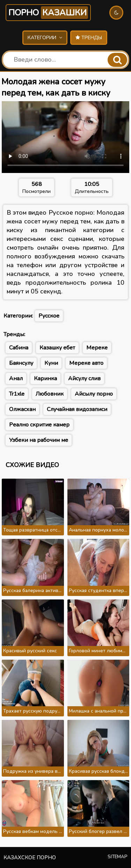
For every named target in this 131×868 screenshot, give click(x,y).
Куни (51, 363)
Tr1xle (17, 394)
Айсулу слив (84, 379)
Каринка (45, 379)
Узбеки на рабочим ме (39, 440)
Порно (48, 13)
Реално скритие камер (39, 425)
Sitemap (118, 857)
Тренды (89, 38)
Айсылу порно (94, 394)
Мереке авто (86, 363)
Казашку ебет (57, 348)
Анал (16, 379)
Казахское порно (30, 857)
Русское (49, 316)
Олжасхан (22, 409)
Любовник (50, 394)
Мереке (97, 348)
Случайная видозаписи (77, 409)
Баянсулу (21, 363)
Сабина (19, 348)
